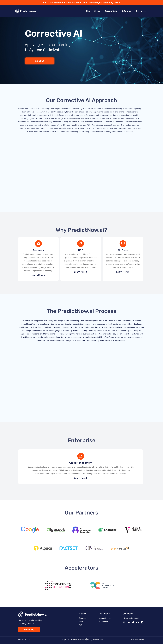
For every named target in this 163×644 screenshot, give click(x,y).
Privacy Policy (24, 639)
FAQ (80, 625)
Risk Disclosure (138, 639)
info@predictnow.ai (131, 618)
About (98, 11)
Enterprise (127, 11)
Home (89, 11)
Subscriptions (111, 11)
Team (81, 622)
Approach (83, 618)
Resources (142, 11)
